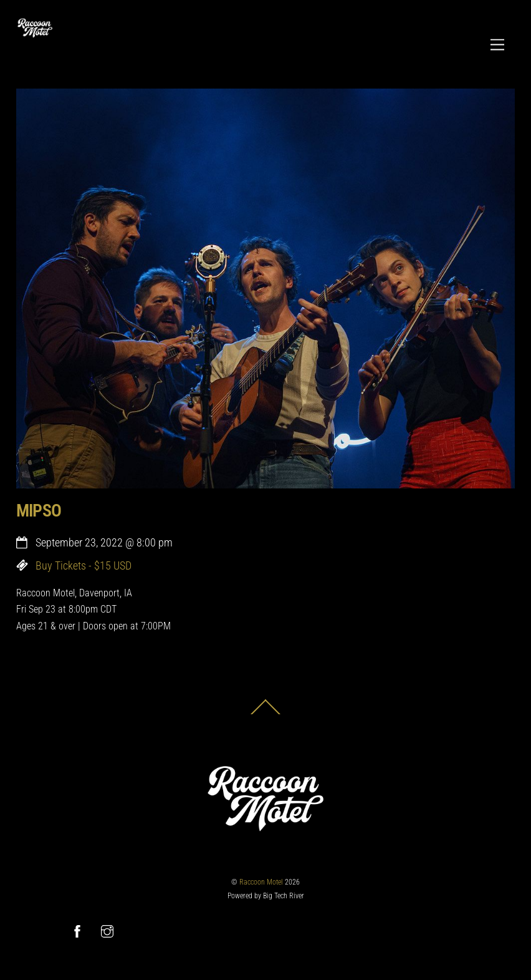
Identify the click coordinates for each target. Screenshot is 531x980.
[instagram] (107, 930)
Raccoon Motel (261, 882)
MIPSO (39, 511)
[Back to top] (265, 714)
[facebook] (77, 930)
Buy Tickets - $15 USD (84, 566)
